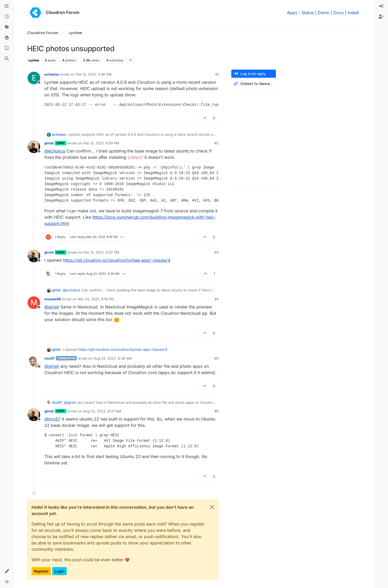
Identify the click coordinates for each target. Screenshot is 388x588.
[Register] (381, 17)
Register (41, 571)
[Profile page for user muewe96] (34, 303)
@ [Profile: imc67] (52, 419)
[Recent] (7, 17)
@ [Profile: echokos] (55, 151)
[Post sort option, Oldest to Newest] (254, 84)
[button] (7, 571)
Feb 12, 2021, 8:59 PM (101, 143)
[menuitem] (381, 6)
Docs (339, 13)
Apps (292, 13)
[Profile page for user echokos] (34, 78)
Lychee (34, 60)
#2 (217, 143)
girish (49, 143)
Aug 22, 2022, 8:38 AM (113, 358)
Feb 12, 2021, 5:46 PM (94, 74)
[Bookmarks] (7, 48)
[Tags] (7, 27)
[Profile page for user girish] (34, 147)
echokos (52, 74)
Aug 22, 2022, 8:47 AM (102, 411)
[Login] (381, 6)
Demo (324, 13)
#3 (217, 252)
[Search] (7, 59)
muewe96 (53, 299)
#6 (217, 411)
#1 (217, 74)
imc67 (50, 358)
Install (353, 13)
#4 (217, 299)
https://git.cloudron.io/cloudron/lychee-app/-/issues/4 (117, 260)
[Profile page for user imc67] (34, 362)
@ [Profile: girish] (52, 307)
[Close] (212, 507)
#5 (217, 358)
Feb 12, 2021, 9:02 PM (101, 252)
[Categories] (7, 6)
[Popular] (7, 38)
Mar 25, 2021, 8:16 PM (96, 299)
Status (308, 13)
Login (59, 571)
